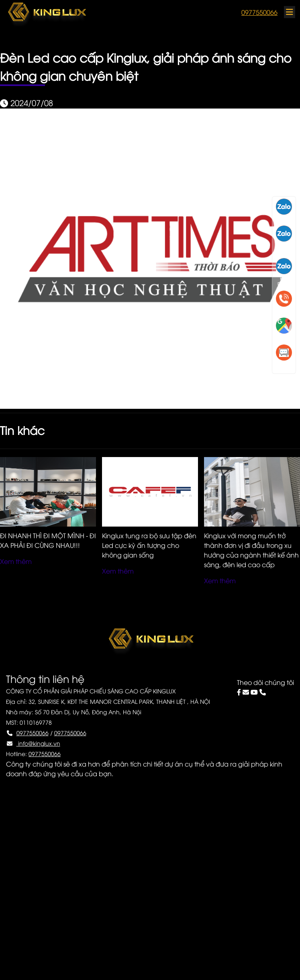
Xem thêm (16, 561)
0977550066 (259, 12)
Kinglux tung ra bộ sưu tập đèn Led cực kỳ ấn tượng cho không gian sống (149, 545)
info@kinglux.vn (38, 743)
